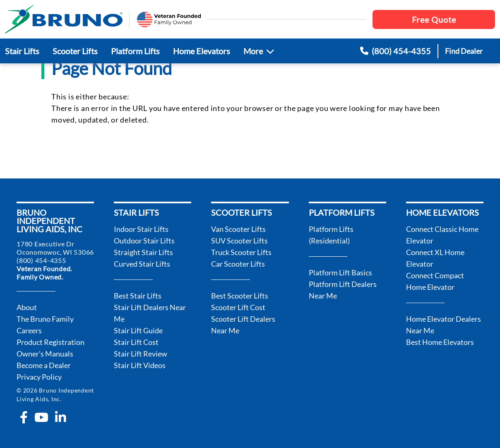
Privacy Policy (39, 377)
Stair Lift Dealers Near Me (150, 313)
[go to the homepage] (64, 19)
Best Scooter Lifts (240, 296)
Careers (29, 330)
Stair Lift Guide (138, 330)
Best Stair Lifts (138, 296)
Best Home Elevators (440, 342)
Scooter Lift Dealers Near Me (243, 325)
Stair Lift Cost (136, 342)
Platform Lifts (135, 51)
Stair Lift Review (141, 354)
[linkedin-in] (60, 417)
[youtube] (41, 417)
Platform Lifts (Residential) (331, 235)
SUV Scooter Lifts (239, 241)
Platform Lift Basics (340, 272)
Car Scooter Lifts (238, 264)
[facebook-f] (24, 417)
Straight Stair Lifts (143, 252)
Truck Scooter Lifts (241, 252)
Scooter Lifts (75, 51)
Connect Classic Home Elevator (442, 235)
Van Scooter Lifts (238, 229)
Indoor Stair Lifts (141, 229)
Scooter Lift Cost (238, 307)
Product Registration (50, 342)
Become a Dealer (44, 365)
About (27, 307)
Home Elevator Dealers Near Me (444, 325)
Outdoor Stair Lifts (144, 241)
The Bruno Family (45, 319)
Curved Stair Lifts (142, 264)
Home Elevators (202, 51)
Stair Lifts (22, 51)
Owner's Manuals (45, 354)
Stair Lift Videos (140, 365)
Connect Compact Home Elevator (435, 281)
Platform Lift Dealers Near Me (343, 290)
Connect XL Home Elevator (435, 258)
